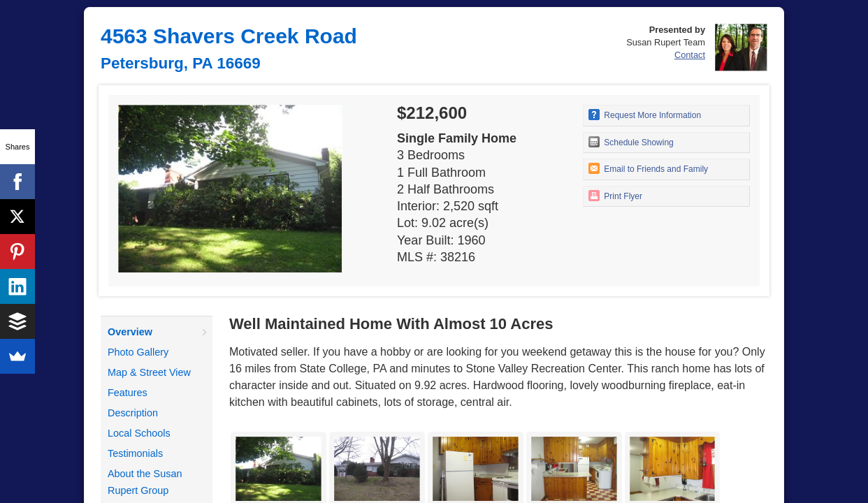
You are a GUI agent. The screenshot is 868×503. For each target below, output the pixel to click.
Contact (690, 55)
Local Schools (139, 433)
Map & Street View (149, 372)
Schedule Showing (631, 142)
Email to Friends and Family (648, 168)
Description (133, 413)
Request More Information (645, 115)
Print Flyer (615, 196)
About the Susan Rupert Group (145, 482)
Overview (130, 332)
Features (128, 393)
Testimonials (135, 453)
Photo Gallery (138, 352)
